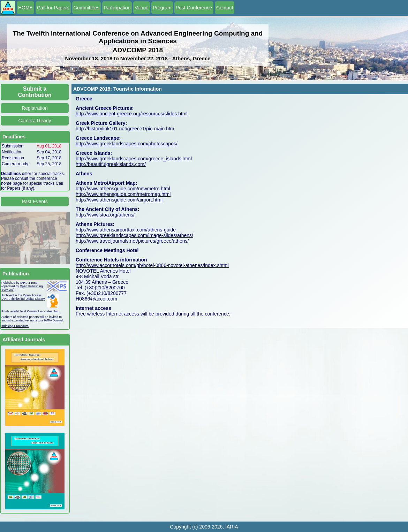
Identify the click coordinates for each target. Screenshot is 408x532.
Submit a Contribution (35, 92)
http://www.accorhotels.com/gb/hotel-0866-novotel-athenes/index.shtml (152, 265)
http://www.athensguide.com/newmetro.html (123, 189)
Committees (87, 8)
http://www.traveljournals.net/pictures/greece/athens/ (132, 241)
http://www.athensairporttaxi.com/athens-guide (126, 230)
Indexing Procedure (15, 326)
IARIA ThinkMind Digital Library (23, 299)
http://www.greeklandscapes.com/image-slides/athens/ (134, 235)
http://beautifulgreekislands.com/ (111, 164)
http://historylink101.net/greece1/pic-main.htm (125, 129)
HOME (25, 8)
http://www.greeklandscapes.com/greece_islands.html (134, 159)
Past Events (35, 202)
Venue (142, 8)
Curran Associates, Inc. (43, 311)
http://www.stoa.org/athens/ (105, 215)
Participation (117, 8)
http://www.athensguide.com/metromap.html (123, 194)
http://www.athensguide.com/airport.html (119, 200)
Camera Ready (35, 121)
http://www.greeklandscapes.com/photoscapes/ (127, 144)
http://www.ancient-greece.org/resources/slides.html (132, 114)
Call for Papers (53, 8)
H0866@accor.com (96, 299)
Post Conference (194, 8)
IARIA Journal (54, 320)
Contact (225, 8)
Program (162, 8)
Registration (35, 108)
